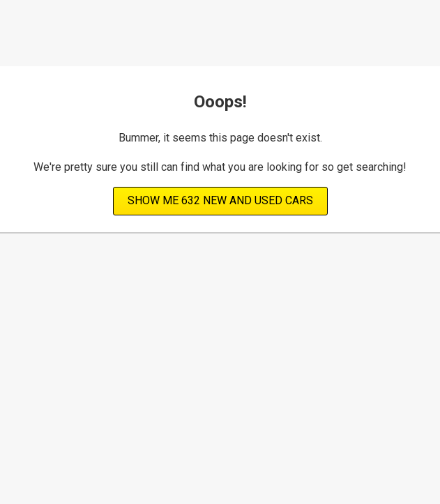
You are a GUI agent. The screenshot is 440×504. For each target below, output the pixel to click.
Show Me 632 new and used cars (220, 200)
